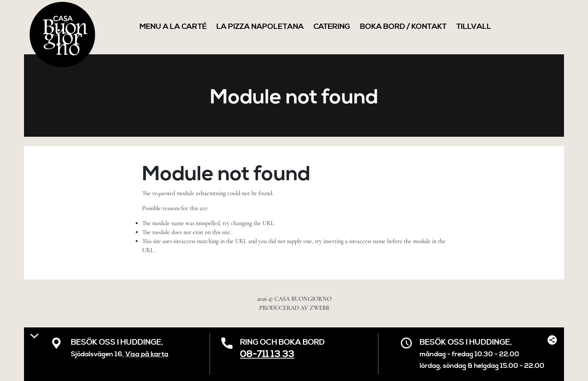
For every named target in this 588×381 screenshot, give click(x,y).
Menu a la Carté (173, 27)
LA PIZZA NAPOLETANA (260, 27)
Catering (332, 27)
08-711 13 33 (267, 354)
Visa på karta (147, 354)
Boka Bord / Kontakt (403, 27)
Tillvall (474, 27)
